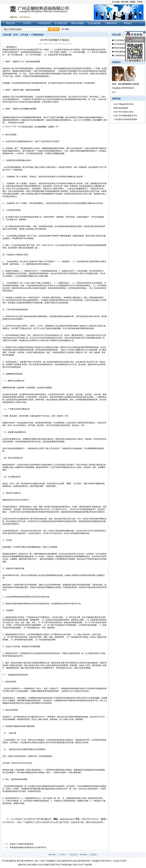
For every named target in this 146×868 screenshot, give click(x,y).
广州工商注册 (41, 819)
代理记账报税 (94, 23)
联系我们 (128, 23)
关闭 (144, 32)
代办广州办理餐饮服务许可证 (125, 116)
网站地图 (125, 2)
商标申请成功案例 (121, 108)
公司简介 (27, 23)
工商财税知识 (111, 23)
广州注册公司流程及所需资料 (125, 119)
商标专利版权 (78, 23)
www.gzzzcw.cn (67, 819)
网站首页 (11, 23)
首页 (16, 35)
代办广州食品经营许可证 (123, 104)
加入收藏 (116, 2)
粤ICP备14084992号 (25, 861)
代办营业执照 (44, 23)
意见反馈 (73, 855)
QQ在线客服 (136, 40)
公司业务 (24, 35)
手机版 (140, 2)
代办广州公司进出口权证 (123, 112)
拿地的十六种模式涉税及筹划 (22, 844)
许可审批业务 (61, 23)
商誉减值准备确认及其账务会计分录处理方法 (28, 847)
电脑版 (133, 2)
